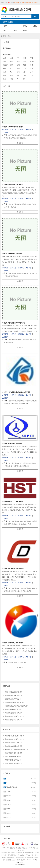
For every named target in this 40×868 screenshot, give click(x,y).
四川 (11, 72)
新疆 (5, 79)
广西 (32, 68)
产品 (25, 26)
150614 (9, 800)
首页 (5, 26)
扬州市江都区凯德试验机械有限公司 (17, 392)
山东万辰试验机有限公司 (13, 254)
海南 (18, 72)
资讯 (5, 30)
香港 (18, 79)
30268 (8, 796)
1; (7, 779)
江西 (5, 72)
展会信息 (28, 130)
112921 (9, 791)
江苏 (11, 65)
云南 (32, 72)
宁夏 (32, 75)
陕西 (11, 75)
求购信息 (13, 130)
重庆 (25, 58)
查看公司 (20, 143)
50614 (8, 817)
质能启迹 (17, 2)
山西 (5, 61)
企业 (15, 26)
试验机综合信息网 (20, 865)
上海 (11, 58)
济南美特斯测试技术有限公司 (15, 323)
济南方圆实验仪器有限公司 (14, 643)
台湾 (11, 79)
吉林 (25, 61)
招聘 (25, 30)
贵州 (25, 72)
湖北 (11, 68)
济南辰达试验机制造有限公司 (15, 569)
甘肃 (18, 75)
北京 (5, 58)
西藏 (5, 75)
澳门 (25, 79)
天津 (18, 58)
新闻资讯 (21, 130)
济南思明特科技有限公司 (13, 444)
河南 (11, 61)
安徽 (25, 65)
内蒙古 (5, 65)
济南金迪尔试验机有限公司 (14, 184)
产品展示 (5, 130)
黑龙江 (32, 61)
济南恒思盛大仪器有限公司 (14, 502)
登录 (23, 2)
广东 (25, 68)
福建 (5, 68)
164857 (9, 809)
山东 (18, 65)
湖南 (18, 68)
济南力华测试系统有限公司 (14, 127)
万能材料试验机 (12, 787)
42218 (8, 804)
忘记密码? (35, 2)
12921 (8, 813)
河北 (32, 58)
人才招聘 (5, 132)
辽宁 (18, 61)
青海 (25, 75)
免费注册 (29, 2)
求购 (35, 26)
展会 (15, 30)
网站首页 (7, 838)
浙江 (32, 65)
